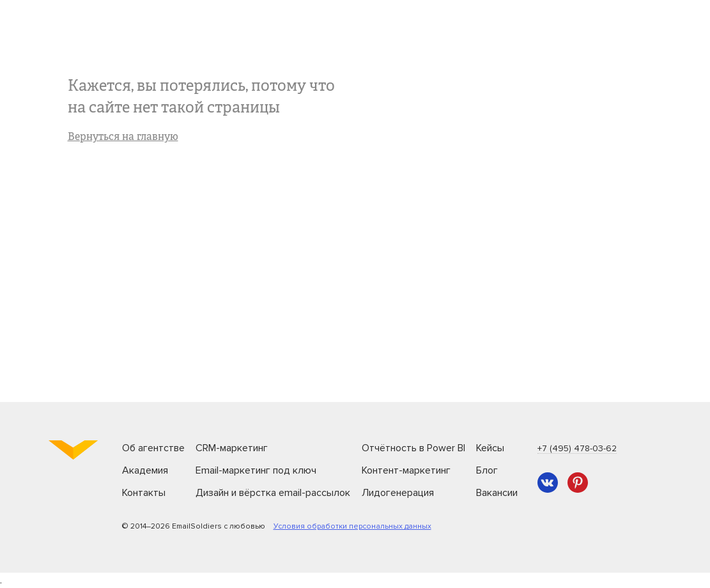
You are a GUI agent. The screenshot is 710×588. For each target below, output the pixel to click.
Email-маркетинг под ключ (256, 470)
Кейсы (490, 448)
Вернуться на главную (123, 137)
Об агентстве (153, 448)
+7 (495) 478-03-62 (577, 448)
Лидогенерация (398, 493)
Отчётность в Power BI (413, 448)
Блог (487, 470)
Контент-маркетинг (406, 470)
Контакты (144, 493)
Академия (145, 470)
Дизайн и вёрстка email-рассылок (273, 493)
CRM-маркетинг (232, 448)
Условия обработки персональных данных (352, 526)
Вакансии (497, 493)
